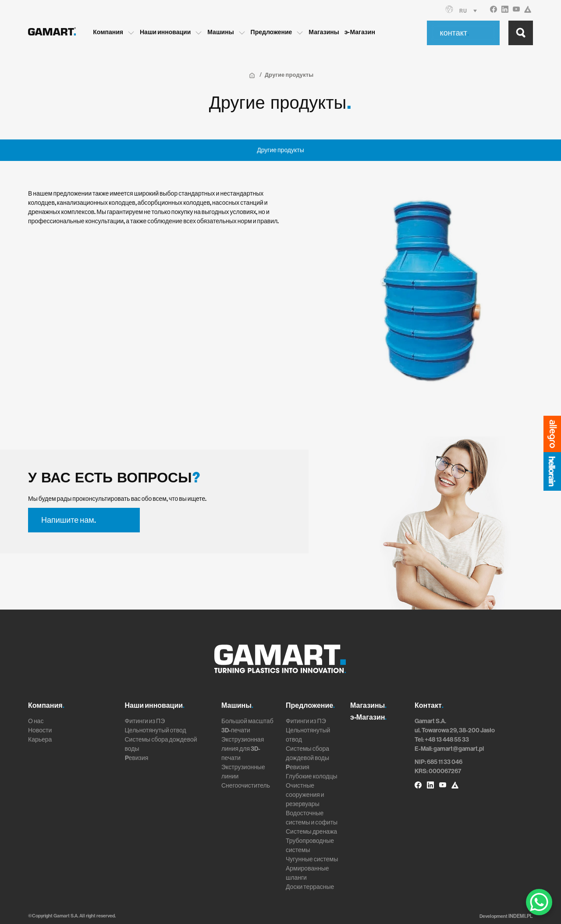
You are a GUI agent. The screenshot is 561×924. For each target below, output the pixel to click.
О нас (36, 721)
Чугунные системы (312, 859)
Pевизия (137, 758)
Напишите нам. (69, 520)
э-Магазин (368, 32)
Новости (40, 730)
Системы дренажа (311, 832)
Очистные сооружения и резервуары (305, 795)
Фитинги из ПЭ (145, 721)
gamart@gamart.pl (459, 749)
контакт (454, 32)
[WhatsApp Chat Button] (539, 902)
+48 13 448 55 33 (447, 740)
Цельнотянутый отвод (156, 730)
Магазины (332, 32)
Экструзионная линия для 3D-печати (243, 749)
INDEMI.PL (522, 916)
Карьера (40, 740)
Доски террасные (310, 887)
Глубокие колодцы (311, 776)
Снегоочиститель (246, 786)
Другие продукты (280, 150)
